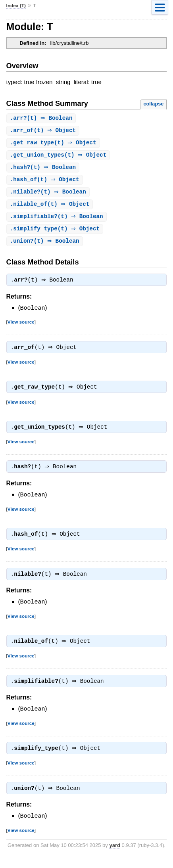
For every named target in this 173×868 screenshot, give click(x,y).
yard (114, 856)
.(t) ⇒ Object (44, 131)
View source (21, 327)
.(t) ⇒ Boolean (42, 118)
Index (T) (16, 6)
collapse (153, 104)
